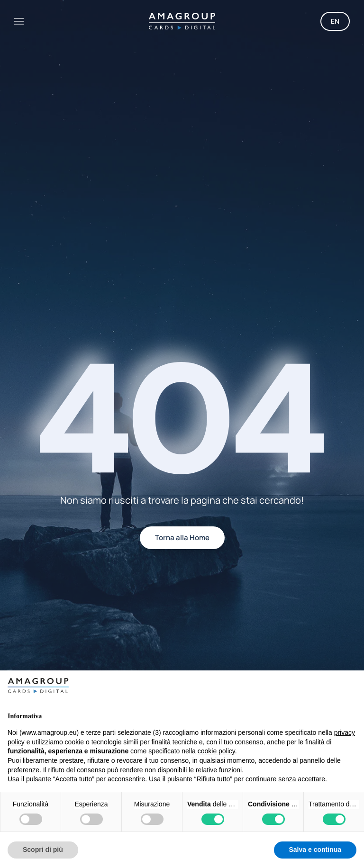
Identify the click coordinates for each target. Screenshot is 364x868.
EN (335, 21)
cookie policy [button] (216, 751)
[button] (19, 21)
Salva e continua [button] (315, 850)
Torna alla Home (182, 538)
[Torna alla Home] (182, 21)
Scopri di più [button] (43, 850)
